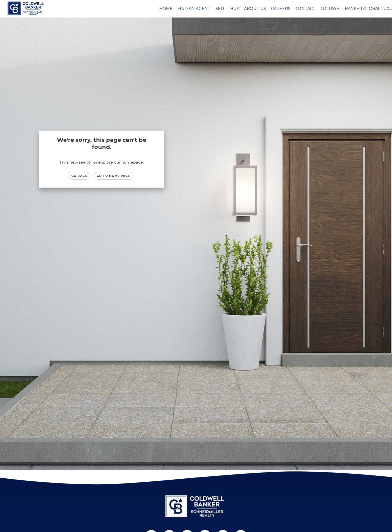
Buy (235, 9)
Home (166, 9)
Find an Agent (194, 9)
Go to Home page (113, 176)
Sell (220, 9)
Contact (305, 9)
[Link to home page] (26, 8)
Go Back (79, 176)
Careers (281, 9)
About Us (255, 9)
